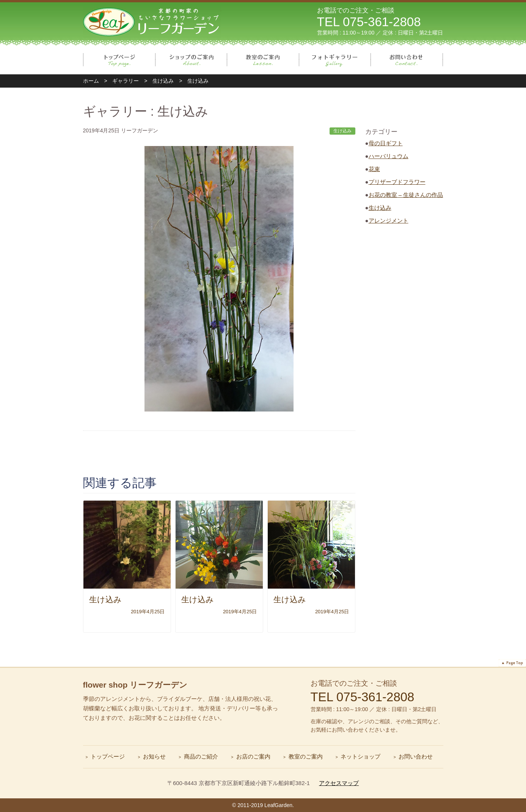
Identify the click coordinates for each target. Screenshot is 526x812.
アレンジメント (389, 221)
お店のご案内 (253, 756)
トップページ (119, 60)
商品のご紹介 (201, 756)
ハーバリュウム (389, 156)
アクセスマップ (339, 783)
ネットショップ (360, 756)
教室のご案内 (263, 60)
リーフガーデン (152, 21)
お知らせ (154, 756)
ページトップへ (512, 663)
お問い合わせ (407, 60)
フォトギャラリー (335, 60)
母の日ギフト (386, 143)
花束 (374, 169)
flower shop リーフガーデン (135, 685)
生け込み (380, 208)
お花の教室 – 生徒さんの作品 (406, 195)
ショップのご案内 (191, 60)
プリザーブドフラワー (397, 182)
